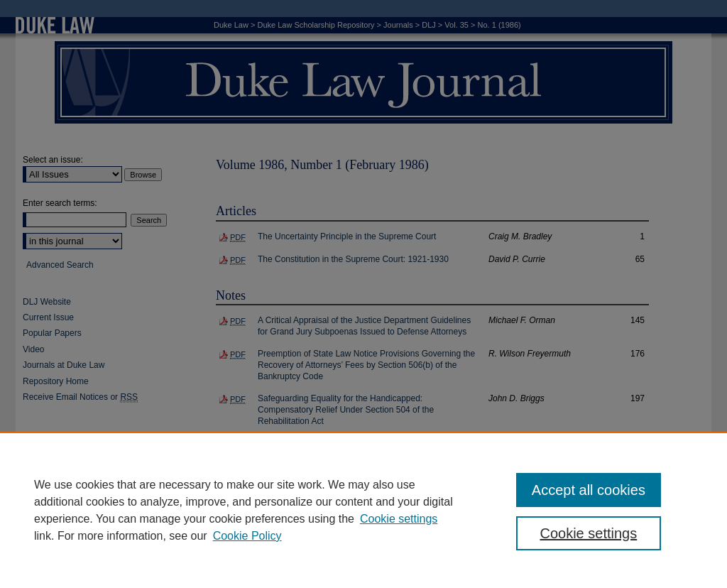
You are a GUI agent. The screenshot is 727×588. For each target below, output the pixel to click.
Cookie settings (399, 519)
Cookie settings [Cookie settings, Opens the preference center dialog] (588, 533)
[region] (363, 510)
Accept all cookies (589, 490)
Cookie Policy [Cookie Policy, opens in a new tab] (247, 536)
